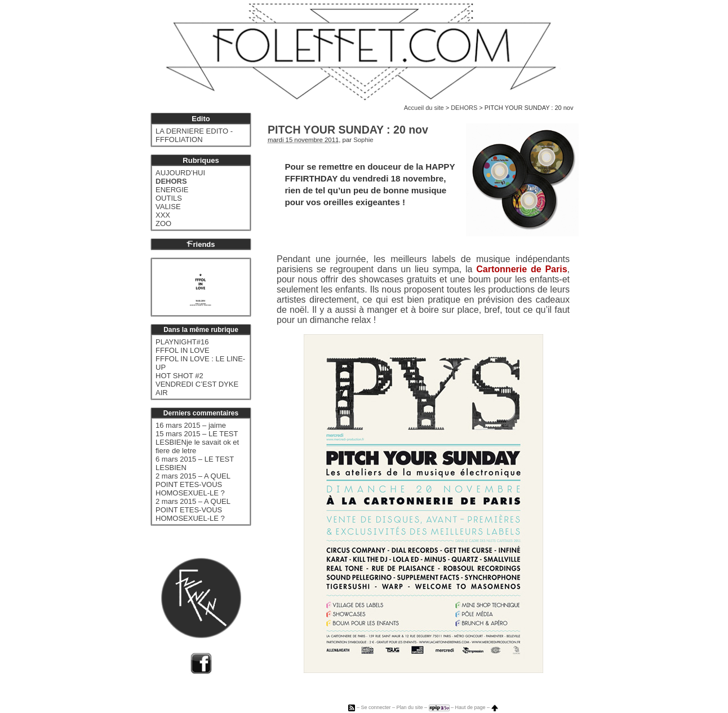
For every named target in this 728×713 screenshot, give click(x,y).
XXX (163, 215)
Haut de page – (477, 707)
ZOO (163, 223)
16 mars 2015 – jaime (191, 425)
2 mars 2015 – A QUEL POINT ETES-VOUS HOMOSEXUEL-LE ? (193, 484)
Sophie (363, 140)
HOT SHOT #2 (179, 376)
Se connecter (376, 707)
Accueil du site (424, 108)
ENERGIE (172, 190)
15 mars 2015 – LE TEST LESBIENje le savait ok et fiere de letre (197, 442)
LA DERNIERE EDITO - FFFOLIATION (194, 135)
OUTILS (169, 198)
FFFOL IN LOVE (183, 350)
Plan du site (409, 707)
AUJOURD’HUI (180, 173)
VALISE (168, 207)
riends (201, 244)
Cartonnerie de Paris (521, 269)
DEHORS (464, 108)
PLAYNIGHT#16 (182, 342)
